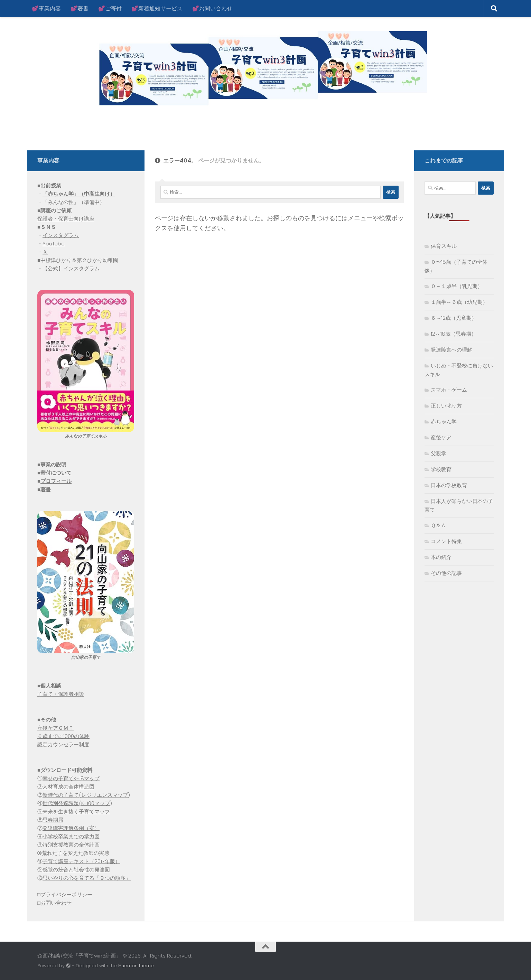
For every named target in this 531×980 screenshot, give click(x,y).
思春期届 (53, 820)
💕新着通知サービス (157, 8)
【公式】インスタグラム (71, 268)
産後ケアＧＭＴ (55, 728)
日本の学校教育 (449, 485)
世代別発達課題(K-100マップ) (77, 803)
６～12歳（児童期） (454, 318)
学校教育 (441, 469)
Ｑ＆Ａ (438, 525)
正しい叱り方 (446, 406)
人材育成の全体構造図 (68, 787)
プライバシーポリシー (66, 894)
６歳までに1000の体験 (63, 736)
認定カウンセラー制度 (63, 744)
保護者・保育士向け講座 (66, 219)
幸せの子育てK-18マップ (71, 778)
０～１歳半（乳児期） (457, 286)
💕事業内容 (46, 8)
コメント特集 (446, 541)
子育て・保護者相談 (61, 694)
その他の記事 (446, 573)
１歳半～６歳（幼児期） (459, 302)
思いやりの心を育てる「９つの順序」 (87, 878)
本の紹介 (441, 557)
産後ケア (441, 437)
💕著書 (80, 8)
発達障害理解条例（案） (71, 828)
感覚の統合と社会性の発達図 (76, 870)
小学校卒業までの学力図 (71, 836)
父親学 (439, 453)
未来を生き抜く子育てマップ (76, 811)
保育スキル (444, 246)
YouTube (54, 244)
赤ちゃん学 (444, 422)
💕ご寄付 (110, 8)
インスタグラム (61, 235)
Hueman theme (136, 966)
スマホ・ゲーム (449, 390)
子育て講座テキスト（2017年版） (81, 861)
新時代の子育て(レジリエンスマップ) (86, 795)
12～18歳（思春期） (454, 334)
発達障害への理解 (451, 350)
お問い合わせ (56, 903)
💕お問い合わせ (212, 8)
